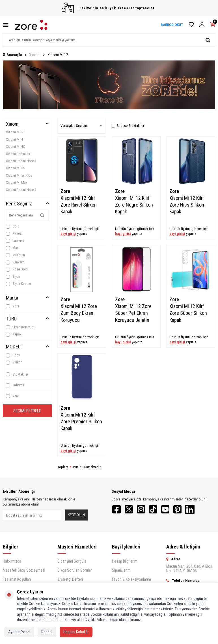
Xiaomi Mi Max (17, 182)
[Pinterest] (188, 510)
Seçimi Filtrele (27, 412)
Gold (13, 226)
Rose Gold (17, 269)
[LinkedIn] (202, 510)
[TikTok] (160, 510)
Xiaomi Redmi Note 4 (21, 190)
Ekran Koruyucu (21, 327)
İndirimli (15, 385)
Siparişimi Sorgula (72, 563)
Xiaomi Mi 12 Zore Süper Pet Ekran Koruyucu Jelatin (133, 313)
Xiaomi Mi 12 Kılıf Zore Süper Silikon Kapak (188, 313)
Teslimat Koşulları (17, 581)
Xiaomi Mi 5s (15, 168)
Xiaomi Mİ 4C (16, 147)
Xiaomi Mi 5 (14, 132)
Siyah (13, 277)
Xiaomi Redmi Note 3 (21, 161)
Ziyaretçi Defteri (70, 581)
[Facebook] (117, 510)
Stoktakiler (17, 374)
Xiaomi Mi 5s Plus (19, 175)
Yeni (12, 396)
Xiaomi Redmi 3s (18, 154)
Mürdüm (15, 255)
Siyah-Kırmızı (18, 284)
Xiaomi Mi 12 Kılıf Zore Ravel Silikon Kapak (79, 205)
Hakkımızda (12, 563)
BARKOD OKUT (172, 25)
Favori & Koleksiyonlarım (131, 581)
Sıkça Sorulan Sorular (75, 572)
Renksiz (15, 262)
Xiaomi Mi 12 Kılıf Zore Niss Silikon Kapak (187, 205)
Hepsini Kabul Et (76, 632)
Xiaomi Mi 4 (14, 139)
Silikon (14, 362)
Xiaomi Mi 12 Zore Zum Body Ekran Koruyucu (79, 313)
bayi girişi (68, 234)
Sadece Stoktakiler (128, 126)
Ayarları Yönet (19, 632)
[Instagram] (146, 510)
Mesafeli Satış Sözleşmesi (24, 572)
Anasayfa (12, 55)
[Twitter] (131, 510)
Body (13, 355)
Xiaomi (35, 55)
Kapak (14, 334)
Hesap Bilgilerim (125, 563)
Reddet (47, 632)
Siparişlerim (121, 572)
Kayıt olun (76, 516)
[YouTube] (174, 510)
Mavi (13, 248)
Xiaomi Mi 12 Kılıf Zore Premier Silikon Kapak (81, 421)
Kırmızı (14, 233)
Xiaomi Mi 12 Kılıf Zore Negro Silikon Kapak (134, 205)
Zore (13, 306)
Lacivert (15, 241)
